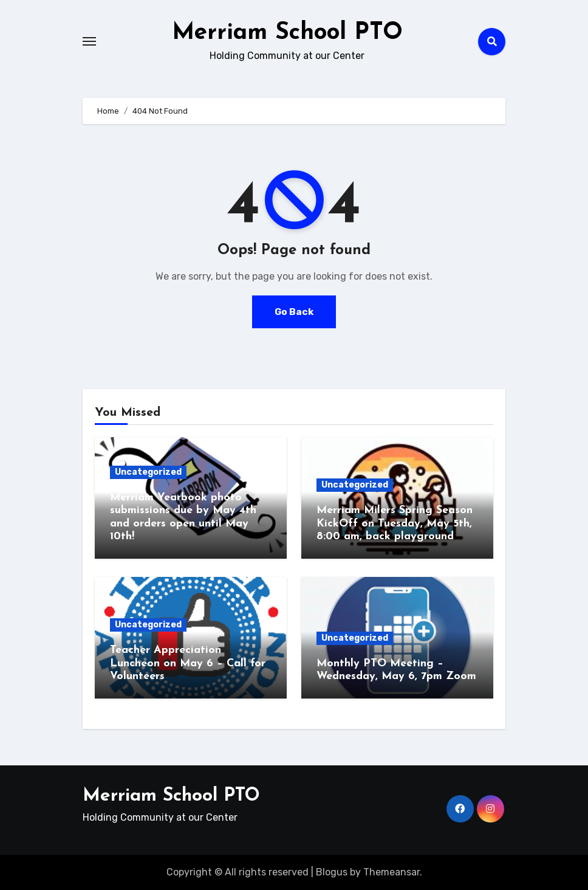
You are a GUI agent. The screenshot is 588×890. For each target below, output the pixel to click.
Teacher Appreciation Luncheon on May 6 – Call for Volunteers (188, 663)
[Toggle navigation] (89, 41)
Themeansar (391, 871)
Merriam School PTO (287, 33)
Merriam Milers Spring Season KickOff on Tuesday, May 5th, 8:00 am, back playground (395, 523)
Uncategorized (148, 471)
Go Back (294, 312)
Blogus (332, 871)
